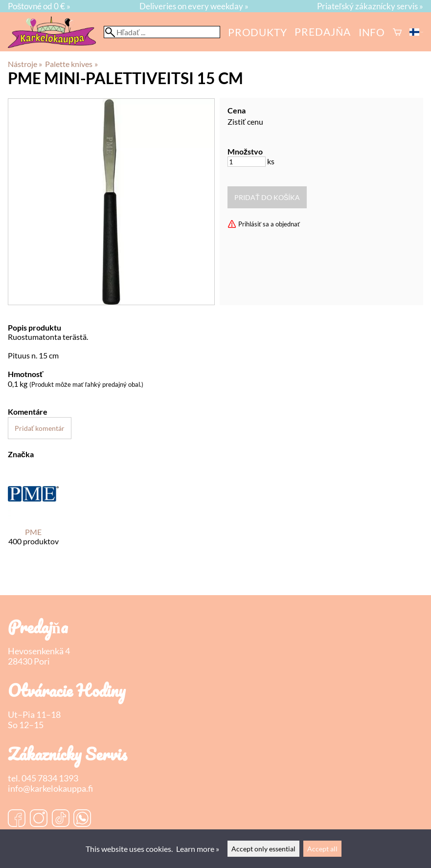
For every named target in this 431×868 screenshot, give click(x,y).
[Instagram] (39, 819)
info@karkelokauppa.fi (50, 789)
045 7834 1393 (50, 778)
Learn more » (198, 849)
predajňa (322, 32)
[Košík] (397, 32)
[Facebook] (17, 819)
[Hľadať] (162, 32)
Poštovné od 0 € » (39, 6)
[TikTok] (61, 819)
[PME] (33, 515)
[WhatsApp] (82, 819)
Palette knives (71, 64)
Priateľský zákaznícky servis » (370, 6)
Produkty (257, 32)
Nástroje (25, 64)
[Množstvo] (247, 162)
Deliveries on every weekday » (194, 6)
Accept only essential (263, 849)
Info (372, 32)
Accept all (322, 849)
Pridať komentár (40, 428)
